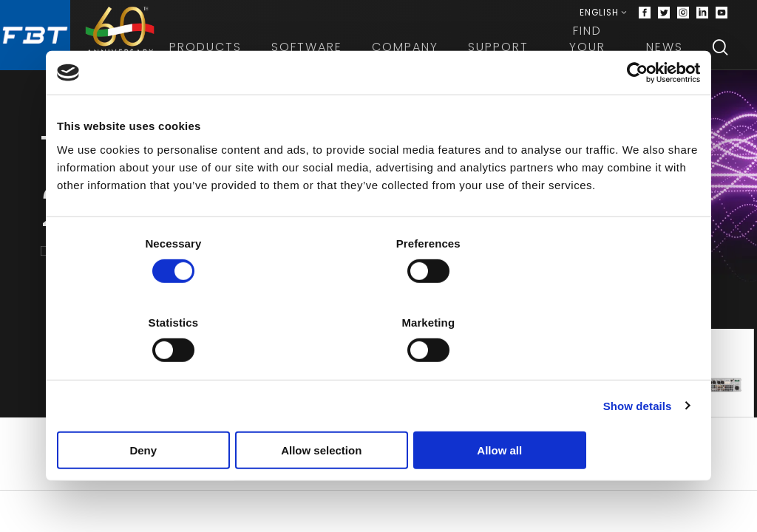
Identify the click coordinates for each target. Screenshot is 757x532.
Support (506, 51)
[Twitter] (664, 15)
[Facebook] (645, 15)
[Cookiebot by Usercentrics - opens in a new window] (635, 113)
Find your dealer (591, 52)
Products (214, 51)
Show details (638, 366)
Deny (162, 410)
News (665, 51)
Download (379, 494)
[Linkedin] (702, 15)
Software (315, 51)
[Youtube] (722, 15)
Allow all (595, 410)
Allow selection (378, 410)
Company (413, 51)
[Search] (720, 52)
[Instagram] (683, 15)
